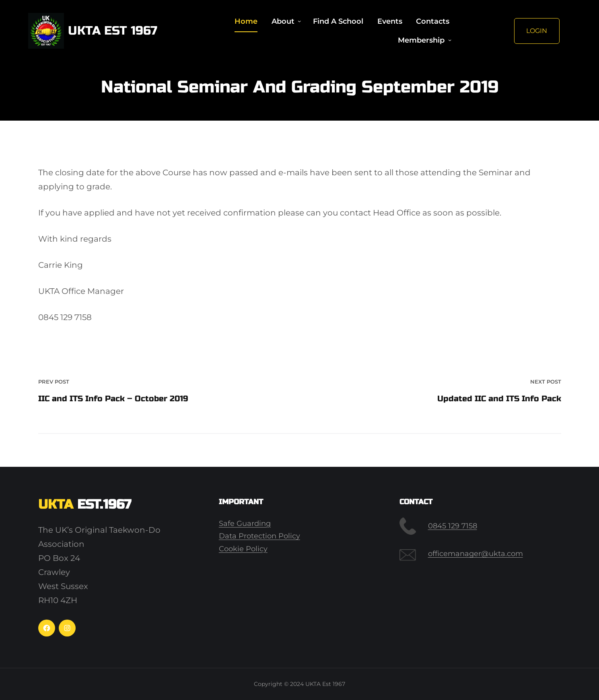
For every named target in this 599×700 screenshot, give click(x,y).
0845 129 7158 (453, 526)
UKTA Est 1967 (113, 31)
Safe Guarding (245, 523)
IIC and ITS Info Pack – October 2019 (113, 399)
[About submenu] (299, 21)
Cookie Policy (243, 549)
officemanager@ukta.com (475, 554)
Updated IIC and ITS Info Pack (499, 399)
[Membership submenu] (450, 40)
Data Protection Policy (259, 536)
